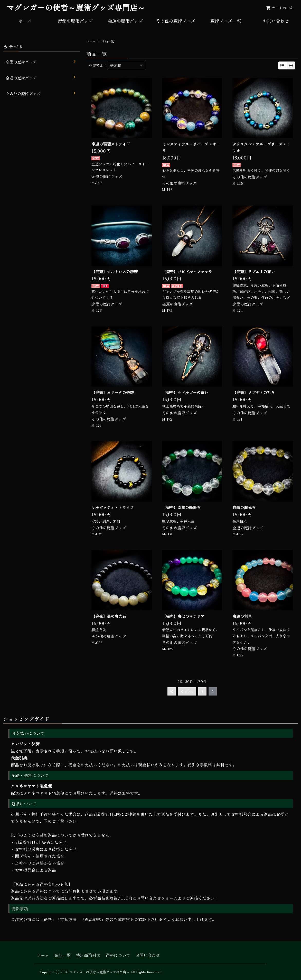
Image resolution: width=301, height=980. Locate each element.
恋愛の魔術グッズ (75, 21)
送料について (118, 955)
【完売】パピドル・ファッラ (187, 271)
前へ (187, 691)
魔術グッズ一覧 (226, 21)
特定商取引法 (88, 955)
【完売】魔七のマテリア (183, 616)
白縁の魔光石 (244, 507)
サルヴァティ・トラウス (113, 507)
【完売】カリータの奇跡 (113, 392)
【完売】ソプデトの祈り (254, 392)
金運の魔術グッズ (125, 21)
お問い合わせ (276, 21)
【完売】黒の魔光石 (109, 616)
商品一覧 (62, 955)
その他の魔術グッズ (176, 21)
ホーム (25, 21)
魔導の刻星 (242, 616)
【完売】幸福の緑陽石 (181, 507)
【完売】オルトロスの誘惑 (115, 271)
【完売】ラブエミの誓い (254, 271)
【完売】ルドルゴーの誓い (185, 392)
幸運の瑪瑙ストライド (111, 144)
